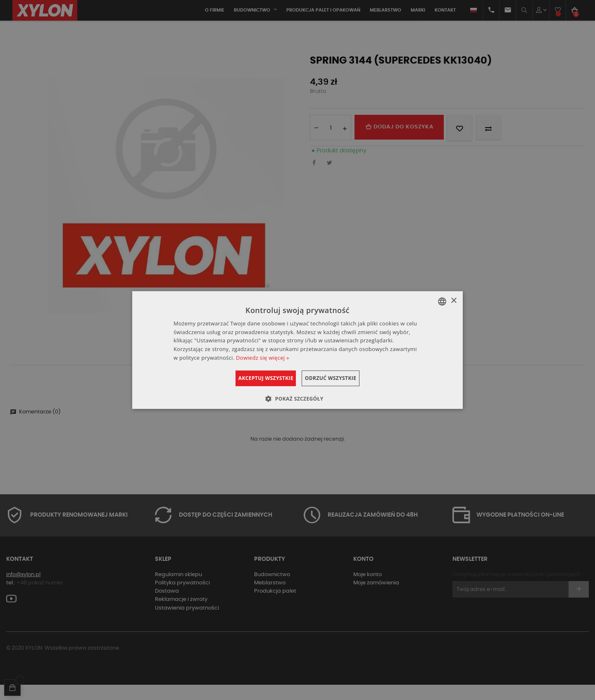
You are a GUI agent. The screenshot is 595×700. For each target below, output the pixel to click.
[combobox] (442, 301)
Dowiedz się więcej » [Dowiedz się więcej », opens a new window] (263, 358)
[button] (297, 399)
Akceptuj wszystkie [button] (256, 378)
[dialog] (297, 350)
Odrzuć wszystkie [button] (340, 378)
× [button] (453, 301)
